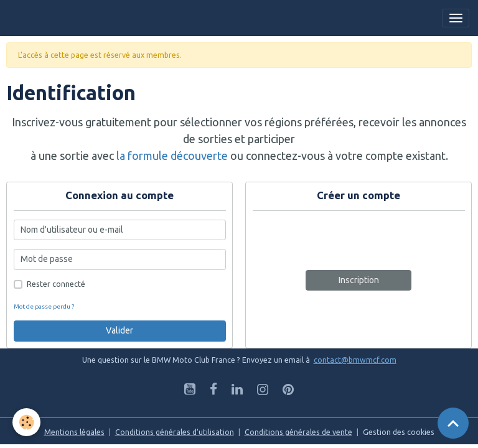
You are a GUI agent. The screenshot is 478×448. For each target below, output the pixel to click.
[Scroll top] (453, 423)
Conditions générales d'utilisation (175, 432)
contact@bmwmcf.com (355, 360)
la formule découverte (172, 156)
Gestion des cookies (399, 432)
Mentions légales (74, 432)
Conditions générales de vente (298, 432)
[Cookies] (26, 422)
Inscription (359, 280)
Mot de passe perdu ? (44, 306)
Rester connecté (56, 284)
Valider (119, 330)
